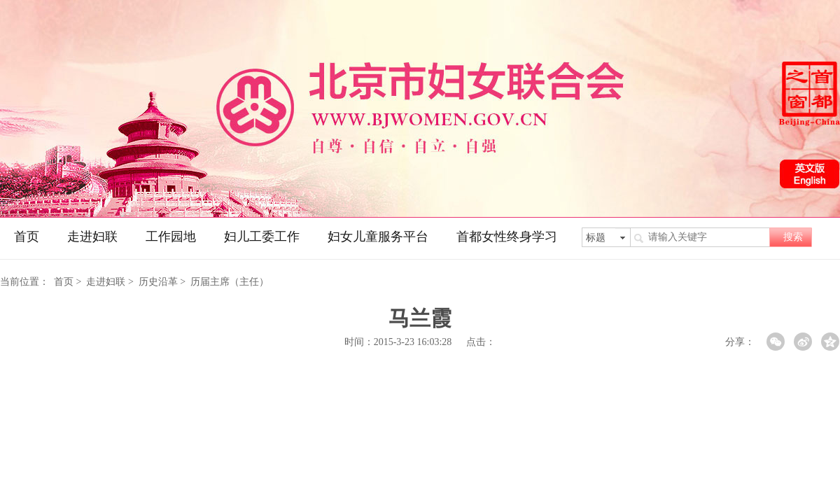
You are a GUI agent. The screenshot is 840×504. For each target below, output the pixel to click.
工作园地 (171, 237)
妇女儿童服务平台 (378, 237)
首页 (27, 237)
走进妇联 (92, 237)
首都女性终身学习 (507, 237)
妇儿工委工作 (262, 237)
